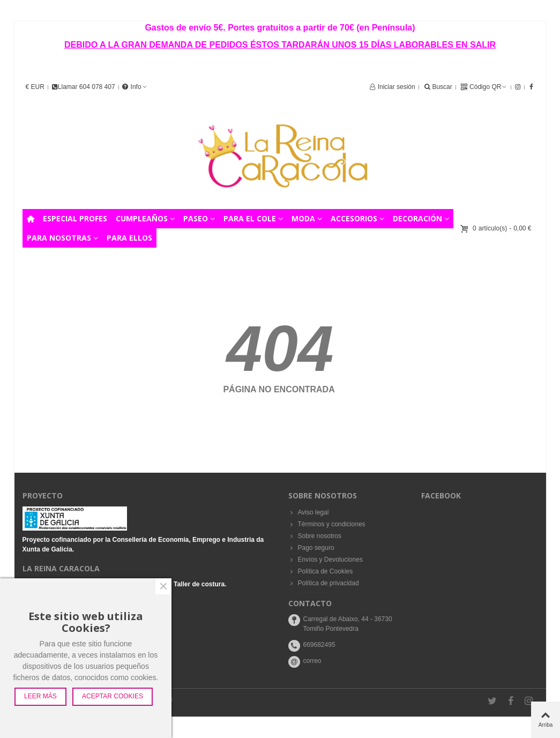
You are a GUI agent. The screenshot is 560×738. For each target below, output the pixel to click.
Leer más (40, 696)
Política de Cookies (321, 571)
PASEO (196, 218)
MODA (303, 218)
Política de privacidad (324, 583)
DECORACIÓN (417, 218)
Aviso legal (309, 512)
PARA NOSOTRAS (59, 238)
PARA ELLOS (129, 238)
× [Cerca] (163, 586)
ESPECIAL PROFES (75, 218)
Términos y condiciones (327, 524)
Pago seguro (311, 548)
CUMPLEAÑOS (142, 218)
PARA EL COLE (250, 218)
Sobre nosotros (315, 536)
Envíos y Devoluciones (326, 560)
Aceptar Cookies (113, 696)
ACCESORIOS (354, 218)
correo (312, 661)
